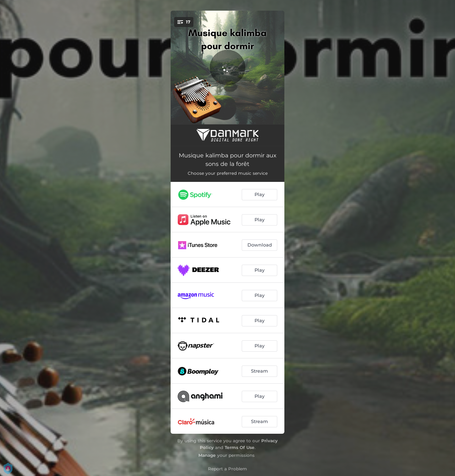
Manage (207, 455)
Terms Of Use (240, 447)
